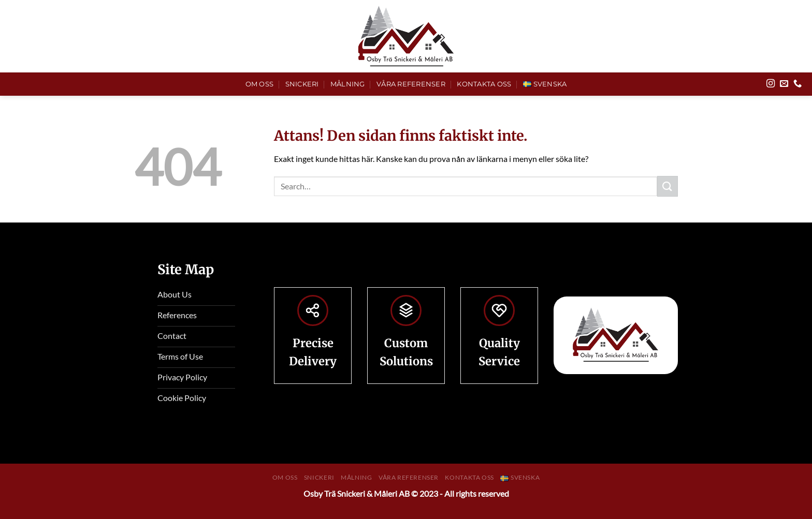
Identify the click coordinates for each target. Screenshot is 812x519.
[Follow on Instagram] (771, 84)
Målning (348, 84)
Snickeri (302, 84)
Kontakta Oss (484, 84)
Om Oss (260, 84)
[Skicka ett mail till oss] (784, 84)
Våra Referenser (411, 84)
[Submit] (668, 186)
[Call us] (798, 84)
